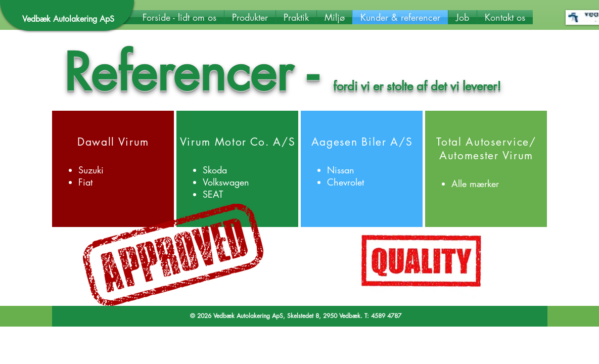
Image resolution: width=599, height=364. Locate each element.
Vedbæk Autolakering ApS (68, 19)
